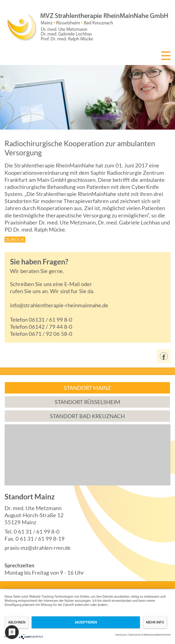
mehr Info (155, 622)
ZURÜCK (15, 240)
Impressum (121, 635)
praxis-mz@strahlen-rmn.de (38, 548)
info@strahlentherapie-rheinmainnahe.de (59, 305)
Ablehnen (17, 622)
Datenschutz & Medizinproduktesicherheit (149, 635)
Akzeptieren (86, 622)
